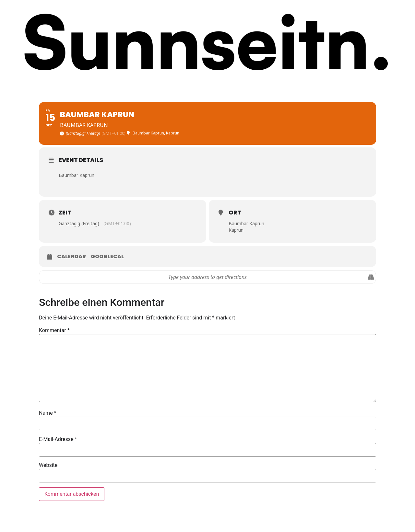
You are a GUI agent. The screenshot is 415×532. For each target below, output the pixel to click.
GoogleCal (107, 257)
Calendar (71, 257)
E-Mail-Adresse (58, 439)
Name (48, 413)
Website (48, 465)
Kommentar (54, 330)
